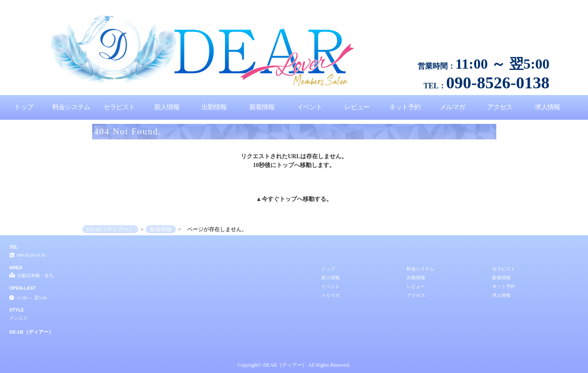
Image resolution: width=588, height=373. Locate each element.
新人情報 (167, 107)
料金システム (71, 107)
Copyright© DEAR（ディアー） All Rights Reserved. (294, 365)
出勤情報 (214, 107)
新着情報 (262, 107)
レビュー (357, 107)
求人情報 (547, 107)
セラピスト (119, 107)
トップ (24, 107)
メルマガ (452, 107)
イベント (309, 107)
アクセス (500, 107)
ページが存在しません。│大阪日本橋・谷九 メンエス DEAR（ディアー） (505, 3)
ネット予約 (405, 107)
